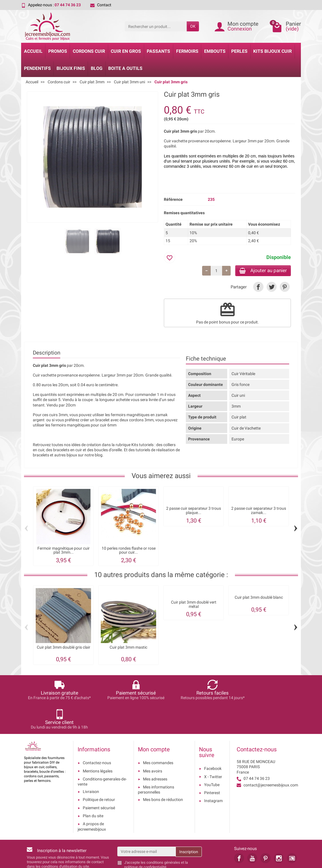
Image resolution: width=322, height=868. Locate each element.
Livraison (91, 763)
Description (47, 354)
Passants (158, 51)
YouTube (212, 756)
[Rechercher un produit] (156, 26)
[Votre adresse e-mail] (147, 823)
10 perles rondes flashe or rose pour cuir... (129, 551)
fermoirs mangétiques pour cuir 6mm (84, 426)
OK (193, 26)
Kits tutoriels (142, 446)
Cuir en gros (126, 51)
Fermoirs (187, 51)
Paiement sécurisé (99, 779)
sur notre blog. (91, 456)
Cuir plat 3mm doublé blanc (259, 598)
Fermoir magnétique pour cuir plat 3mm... (64, 551)
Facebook (213, 740)
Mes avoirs (153, 742)
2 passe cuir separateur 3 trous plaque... (194, 512)
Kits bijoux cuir (272, 51)
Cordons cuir (89, 51)
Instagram (213, 772)
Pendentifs (37, 68)
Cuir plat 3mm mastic (128, 648)
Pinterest (212, 764)
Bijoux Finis (71, 68)
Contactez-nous (97, 735)
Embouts (215, 51)
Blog (97, 68)
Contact (101, 5)
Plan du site (93, 787)
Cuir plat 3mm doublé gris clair (64, 648)
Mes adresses (155, 750)
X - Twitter (213, 748)
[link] (258, 288)
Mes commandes (158, 735)
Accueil (33, 51)
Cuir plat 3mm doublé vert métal (194, 605)
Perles (239, 51)
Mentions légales (98, 742)
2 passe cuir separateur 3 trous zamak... (259, 512)
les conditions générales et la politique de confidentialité (156, 836)
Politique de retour (99, 771)
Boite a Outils (125, 68)
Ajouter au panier (260, 271)
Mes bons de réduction (163, 771)
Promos (58, 51)
